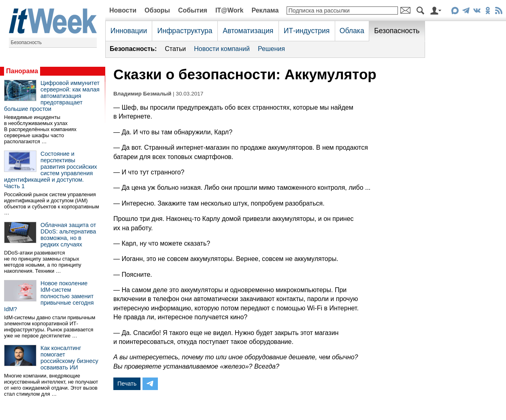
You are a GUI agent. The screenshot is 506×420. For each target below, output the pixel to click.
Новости (123, 10)
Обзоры (157, 10)
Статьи (175, 49)
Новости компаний (222, 49)
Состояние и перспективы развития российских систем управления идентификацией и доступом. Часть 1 (51, 170)
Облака (352, 31)
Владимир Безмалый (142, 94)
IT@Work (230, 10)
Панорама (22, 71)
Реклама (265, 10)
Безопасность (27, 42)
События (193, 10)
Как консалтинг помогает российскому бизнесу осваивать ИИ (69, 358)
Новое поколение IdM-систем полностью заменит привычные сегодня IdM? (49, 296)
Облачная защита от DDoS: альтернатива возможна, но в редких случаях (68, 235)
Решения (271, 49)
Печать (127, 384)
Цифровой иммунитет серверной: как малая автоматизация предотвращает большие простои (52, 96)
